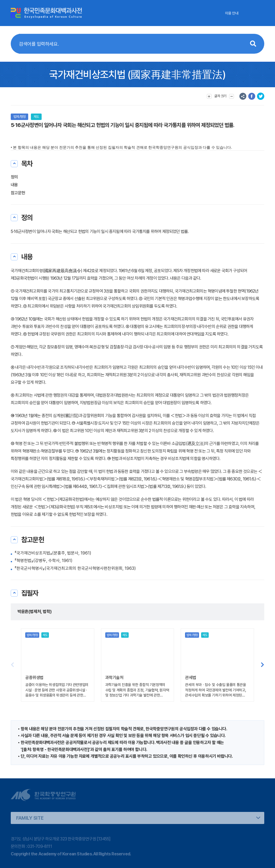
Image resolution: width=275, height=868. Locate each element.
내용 (14, 185)
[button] (263, 665)
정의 (14, 177)
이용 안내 (232, 13)
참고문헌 (18, 193)
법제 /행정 (19, 117)
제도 (36, 117)
